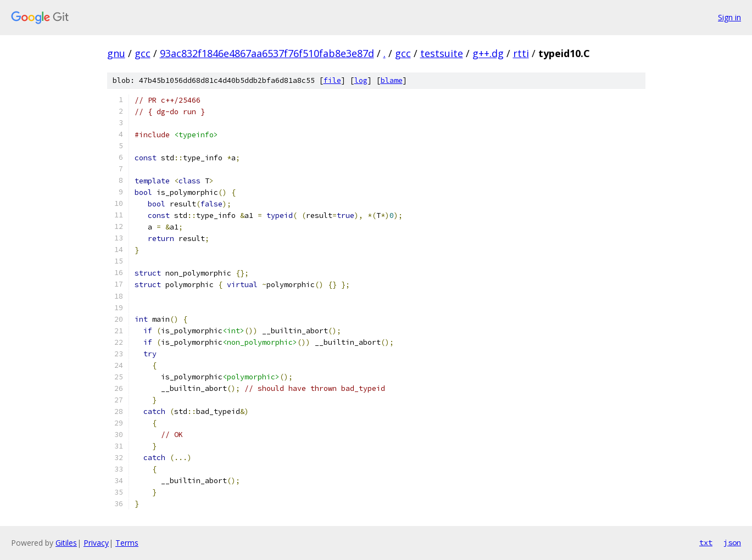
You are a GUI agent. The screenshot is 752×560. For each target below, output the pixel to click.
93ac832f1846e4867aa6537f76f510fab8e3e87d (267, 53)
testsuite (442, 53)
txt (706, 542)
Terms (127, 543)
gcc (143, 53)
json (732, 542)
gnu (116, 53)
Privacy (96, 543)
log (361, 80)
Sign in (729, 17)
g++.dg (488, 53)
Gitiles (66, 543)
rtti (521, 53)
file (332, 80)
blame (392, 80)
